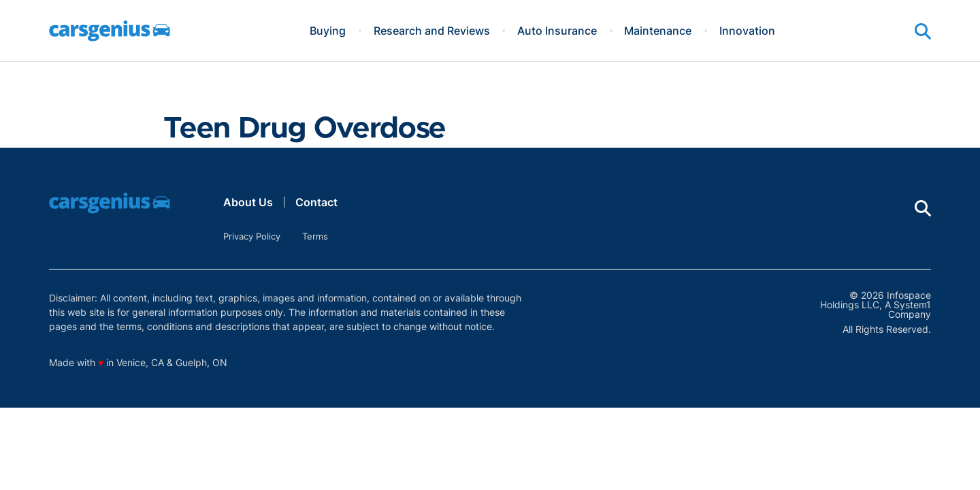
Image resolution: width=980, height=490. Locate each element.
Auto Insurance (557, 31)
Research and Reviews (432, 31)
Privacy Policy (252, 236)
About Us (248, 202)
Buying (328, 31)
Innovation (747, 31)
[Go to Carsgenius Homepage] (110, 31)
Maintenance (658, 31)
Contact (316, 202)
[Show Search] (923, 31)
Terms (315, 236)
